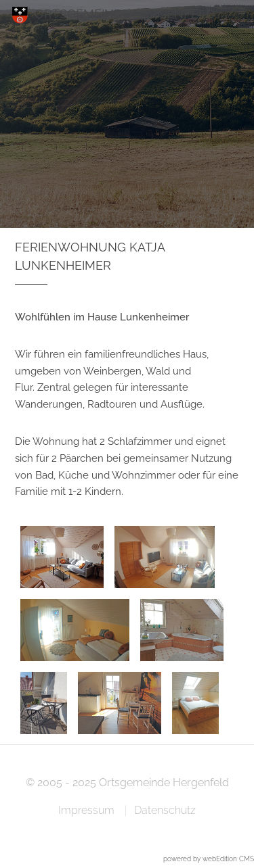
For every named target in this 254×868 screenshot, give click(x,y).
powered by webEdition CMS (209, 859)
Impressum (86, 810)
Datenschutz (165, 810)
